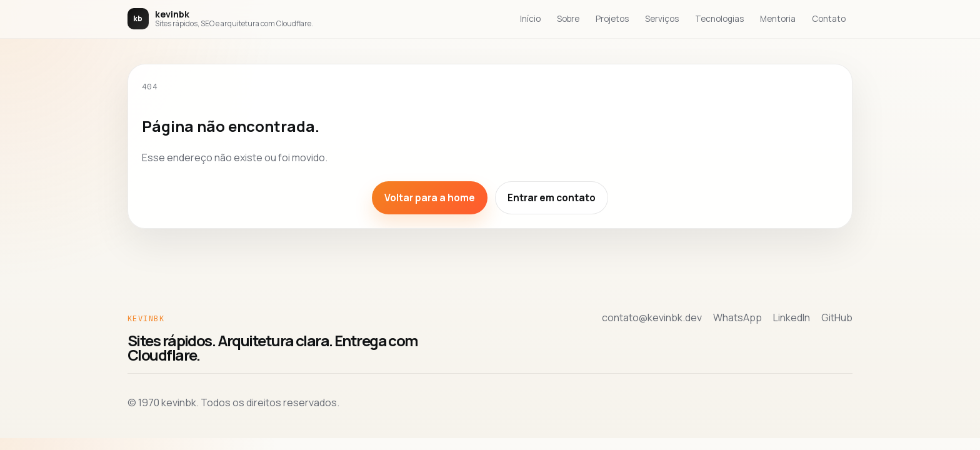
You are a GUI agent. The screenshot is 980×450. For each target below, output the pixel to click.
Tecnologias (719, 19)
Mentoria (778, 19)
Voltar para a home (430, 198)
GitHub (837, 317)
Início (530, 19)
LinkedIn (792, 317)
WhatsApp (737, 317)
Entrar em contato (552, 198)
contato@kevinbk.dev (652, 317)
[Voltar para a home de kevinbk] (220, 19)
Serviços (662, 19)
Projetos (612, 19)
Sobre (568, 19)
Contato (829, 19)
